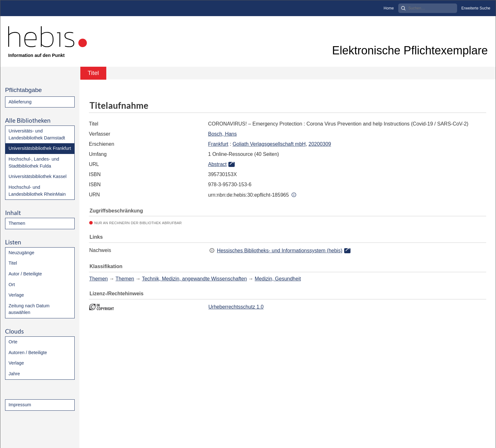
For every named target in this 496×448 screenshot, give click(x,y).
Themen (17, 223)
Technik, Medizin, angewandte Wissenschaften (195, 279)
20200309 (320, 144)
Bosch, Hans (223, 134)
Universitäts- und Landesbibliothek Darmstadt (37, 134)
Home (389, 8)
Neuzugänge (22, 253)
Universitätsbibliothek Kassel (37, 176)
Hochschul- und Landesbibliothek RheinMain (37, 191)
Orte (13, 342)
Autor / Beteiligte (25, 274)
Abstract (217, 164)
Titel (13, 263)
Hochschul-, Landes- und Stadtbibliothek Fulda (34, 163)
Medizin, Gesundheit (278, 279)
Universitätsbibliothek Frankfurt (40, 148)
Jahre (14, 374)
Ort (12, 285)
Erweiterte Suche (476, 8)
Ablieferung (20, 102)
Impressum (20, 405)
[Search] (428, 8)
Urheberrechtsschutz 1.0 (236, 307)
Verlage (16, 295)
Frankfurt (218, 144)
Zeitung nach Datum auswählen (29, 309)
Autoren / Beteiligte (28, 353)
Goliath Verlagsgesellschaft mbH (269, 144)
